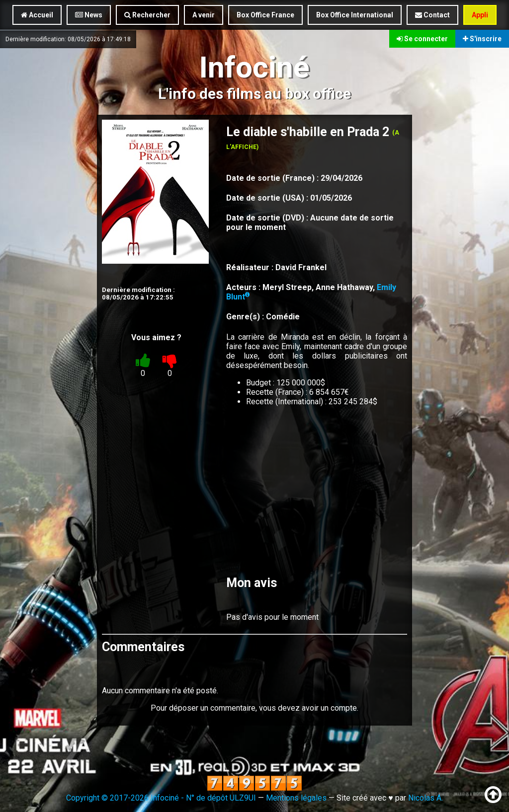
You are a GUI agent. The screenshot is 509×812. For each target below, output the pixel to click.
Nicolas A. (425, 798)
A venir (204, 15)
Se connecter (422, 39)
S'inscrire (482, 39)
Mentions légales (296, 798)
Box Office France (265, 15)
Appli (480, 15)
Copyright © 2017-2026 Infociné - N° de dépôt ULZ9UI (161, 798)
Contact (432, 15)
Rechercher (147, 15)
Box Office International (355, 15)
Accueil (37, 15)
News (89, 15)
